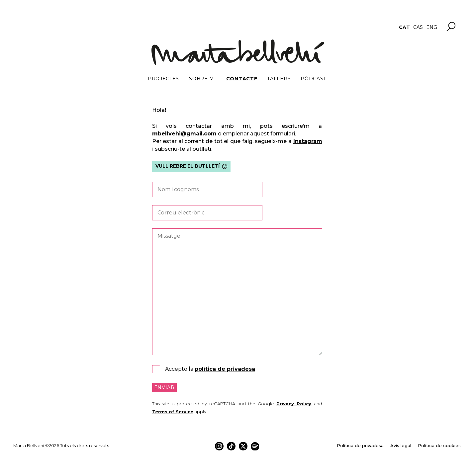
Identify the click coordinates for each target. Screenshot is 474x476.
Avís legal (401, 445)
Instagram (308, 141)
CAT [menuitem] (404, 27)
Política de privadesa (360, 445)
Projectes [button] (163, 79)
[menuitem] (404, 27)
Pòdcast (313, 79)
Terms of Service (173, 412)
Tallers (279, 79)
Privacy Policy (294, 404)
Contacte (242, 79)
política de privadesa (225, 369)
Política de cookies (439, 445)
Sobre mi (203, 79)
